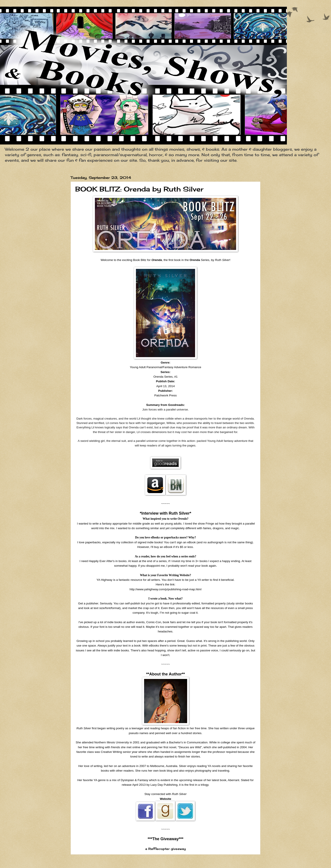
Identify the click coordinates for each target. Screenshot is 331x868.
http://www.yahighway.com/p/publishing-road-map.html (165, 589)
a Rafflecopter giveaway (165, 849)
